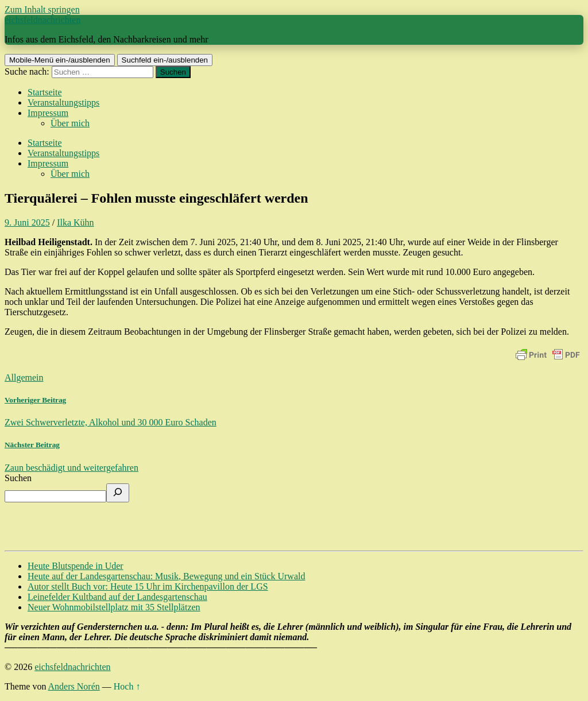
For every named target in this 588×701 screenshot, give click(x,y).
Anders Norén (74, 686)
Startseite (45, 92)
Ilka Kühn (75, 222)
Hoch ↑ (127, 686)
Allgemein (24, 377)
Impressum (48, 113)
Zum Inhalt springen (42, 9)
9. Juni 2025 (27, 222)
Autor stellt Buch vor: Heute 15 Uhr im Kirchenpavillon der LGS (148, 586)
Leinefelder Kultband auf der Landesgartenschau (117, 597)
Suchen (18, 478)
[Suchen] (118, 493)
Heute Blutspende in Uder (76, 566)
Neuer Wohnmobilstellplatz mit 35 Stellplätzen (114, 607)
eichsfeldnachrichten (42, 20)
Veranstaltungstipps (63, 102)
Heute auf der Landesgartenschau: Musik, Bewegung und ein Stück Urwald (166, 576)
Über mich (70, 123)
